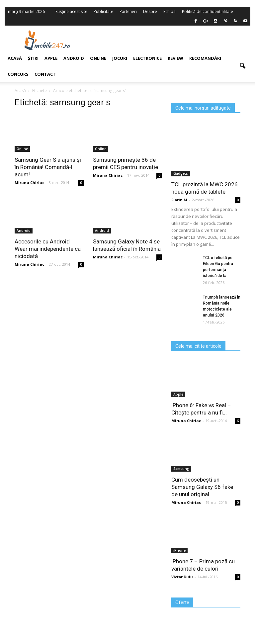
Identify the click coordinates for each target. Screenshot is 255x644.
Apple (178, 394)
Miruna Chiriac (108, 175)
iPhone (179, 550)
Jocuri (120, 58)
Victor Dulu (182, 577)
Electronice (147, 58)
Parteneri (128, 11)
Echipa (170, 11)
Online (98, 58)
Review (175, 58)
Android (74, 58)
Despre (150, 11)
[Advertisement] (170, 40)
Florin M (179, 200)
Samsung (181, 469)
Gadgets (181, 173)
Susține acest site (71, 11)
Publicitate (103, 11)
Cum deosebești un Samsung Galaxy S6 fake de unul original (202, 487)
